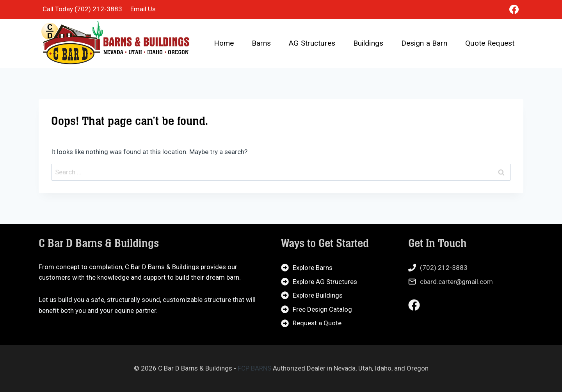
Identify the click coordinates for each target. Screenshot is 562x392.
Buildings (368, 43)
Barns (261, 43)
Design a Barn (424, 43)
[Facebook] (514, 9)
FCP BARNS (254, 368)
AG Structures (312, 43)
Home (224, 43)
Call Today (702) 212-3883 (82, 9)
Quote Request (490, 43)
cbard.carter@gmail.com (456, 282)
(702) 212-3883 (444, 268)
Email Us (143, 9)
